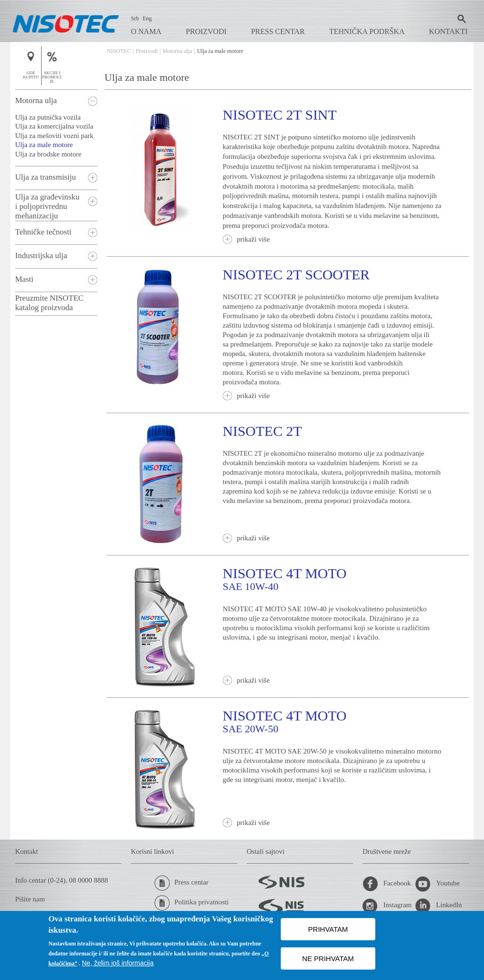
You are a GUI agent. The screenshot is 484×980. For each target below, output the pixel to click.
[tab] (56, 101)
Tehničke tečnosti (43, 232)
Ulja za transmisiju (45, 177)
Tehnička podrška (367, 31)
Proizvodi (206, 31)
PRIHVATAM (328, 929)
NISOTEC (119, 51)
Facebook (387, 884)
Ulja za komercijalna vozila (54, 126)
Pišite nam (30, 899)
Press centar (278, 31)
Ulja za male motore (44, 145)
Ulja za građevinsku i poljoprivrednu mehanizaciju (47, 206)
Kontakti (448, 31)
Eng (147, 18)
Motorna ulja (177, 51)
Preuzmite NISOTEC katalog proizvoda (49, 303)
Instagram (387, 906)
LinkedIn (438, 906)
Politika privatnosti (192, 903)
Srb (135, 18)
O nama (146, 31)
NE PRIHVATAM (328, 958)
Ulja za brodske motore (48, 154)
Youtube (437, 884)
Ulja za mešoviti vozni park (54, 136)
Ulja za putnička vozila (48, 117)
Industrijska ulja (41, 256)
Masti (24, 279)
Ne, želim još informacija (118, 963)
